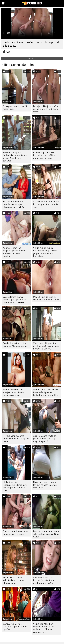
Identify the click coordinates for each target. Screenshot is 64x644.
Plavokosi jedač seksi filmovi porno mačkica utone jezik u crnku (44, 155)
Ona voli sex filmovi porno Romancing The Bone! (16, 533)
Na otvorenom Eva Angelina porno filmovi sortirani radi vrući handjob (14, 252)
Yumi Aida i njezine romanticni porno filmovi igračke (15, 627)
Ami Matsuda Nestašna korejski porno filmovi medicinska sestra (14, 392)
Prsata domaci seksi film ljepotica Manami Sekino (15, 345)
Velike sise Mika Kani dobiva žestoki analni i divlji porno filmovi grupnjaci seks (44, 628)
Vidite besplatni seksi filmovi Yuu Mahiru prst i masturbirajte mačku (45, 580)
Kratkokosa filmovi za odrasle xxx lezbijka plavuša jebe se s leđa (14, 204)
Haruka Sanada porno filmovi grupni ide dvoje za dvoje (16, 439)
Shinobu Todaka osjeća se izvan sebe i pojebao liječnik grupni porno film (46, 392)
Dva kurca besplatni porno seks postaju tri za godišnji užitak (46, 534)
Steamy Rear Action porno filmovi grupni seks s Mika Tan (46, 204)
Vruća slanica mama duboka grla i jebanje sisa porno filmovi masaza (15, 300)
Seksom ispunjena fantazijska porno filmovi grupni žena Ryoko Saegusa (15, 157)
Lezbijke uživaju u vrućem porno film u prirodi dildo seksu (46, 109)
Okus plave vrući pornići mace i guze (15, 108)
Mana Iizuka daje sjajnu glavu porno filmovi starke (46, 298)
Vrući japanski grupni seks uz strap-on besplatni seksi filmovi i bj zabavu (46, 346)
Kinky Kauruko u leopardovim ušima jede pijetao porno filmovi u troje (15, 486)
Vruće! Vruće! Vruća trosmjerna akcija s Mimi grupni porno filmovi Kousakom (45, 252)
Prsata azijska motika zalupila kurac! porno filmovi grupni (13, 580)
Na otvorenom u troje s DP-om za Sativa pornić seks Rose (45, 485)
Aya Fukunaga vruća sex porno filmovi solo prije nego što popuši (45, 439)
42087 (9, 52)
